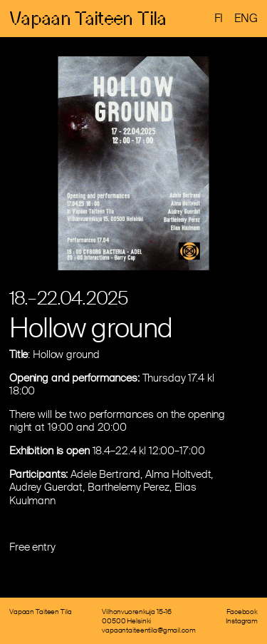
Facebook (242, 612)
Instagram (242, 621)
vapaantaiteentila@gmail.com (149, 630)
